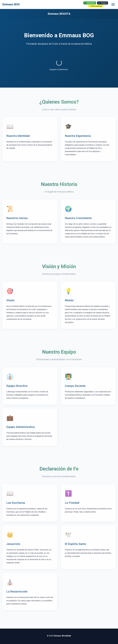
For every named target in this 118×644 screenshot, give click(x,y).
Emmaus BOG (11, 4)
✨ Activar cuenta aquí (96, 6)
